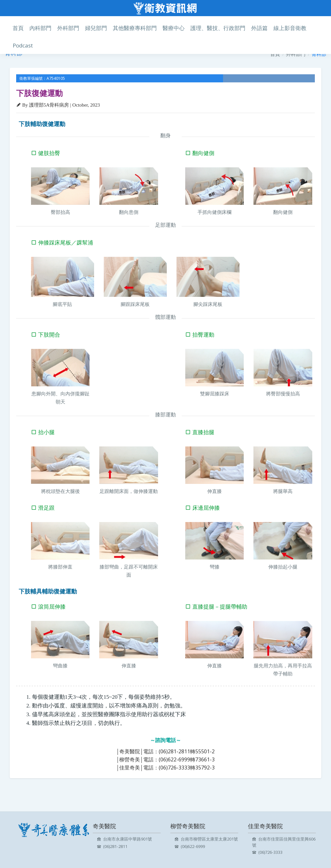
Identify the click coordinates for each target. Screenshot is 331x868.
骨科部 (319, 54)
